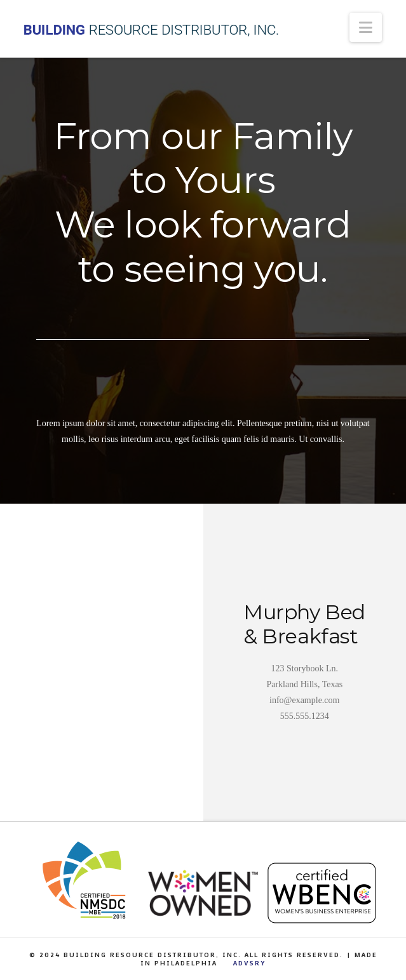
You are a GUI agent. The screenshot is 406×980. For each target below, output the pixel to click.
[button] (366, 27)
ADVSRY (249, 963)
